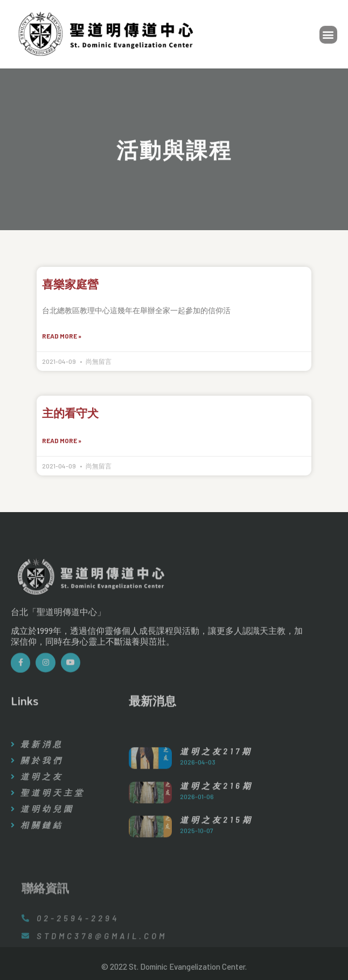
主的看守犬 (70, 413)
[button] (328, 36)
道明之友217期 (216, 796)
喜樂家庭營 (70, 284)
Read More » (62, 336)
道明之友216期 (217, 830)
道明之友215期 (217, 865)
